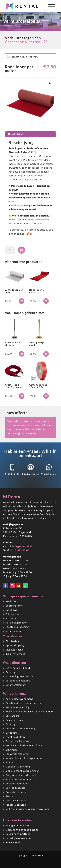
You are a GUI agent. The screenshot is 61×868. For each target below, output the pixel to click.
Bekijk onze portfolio (18, 834)
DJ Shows (11, 610)
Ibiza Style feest (15, 654)
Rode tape (17, 205)
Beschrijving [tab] (15, 134)
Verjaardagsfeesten (17, 623)
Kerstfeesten (13, 631)
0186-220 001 (12, 474)
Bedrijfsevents (14, 606)
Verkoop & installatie (18, 681)
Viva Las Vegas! (14, 650)
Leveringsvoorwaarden (19, 838)
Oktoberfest (13, 641)
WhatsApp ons (49, 474)
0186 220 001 (23, 550)
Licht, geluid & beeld (18, 668)
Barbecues (12, 618)
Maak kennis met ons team (22, 830)
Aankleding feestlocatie (20, 676)
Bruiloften (11, 601)
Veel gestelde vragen (18, 825)
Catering (10, 672)
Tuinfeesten (13, 614)
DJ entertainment (16, 685)
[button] (51, 83)
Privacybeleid (13, 842)
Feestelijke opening (17, 627)
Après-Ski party (15, 645)
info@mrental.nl (30, 474)
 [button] (22, 301)
